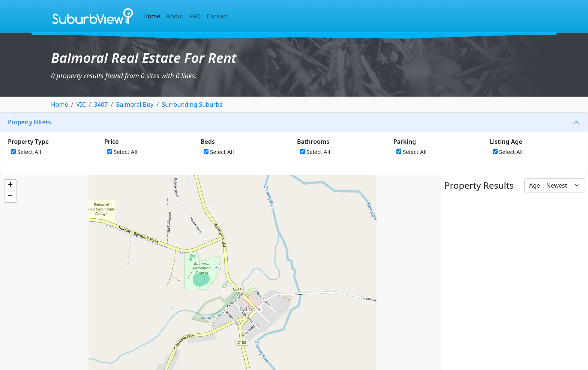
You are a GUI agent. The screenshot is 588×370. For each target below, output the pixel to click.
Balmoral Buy (135, 104)
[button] (10, 185)
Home (152, 16)
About (175, 16)
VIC (81, 104)
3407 (101, 104)
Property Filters (29, 122)
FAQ (195, 16)
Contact (217, 16)
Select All (26, 152)
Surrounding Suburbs (192, 104)
